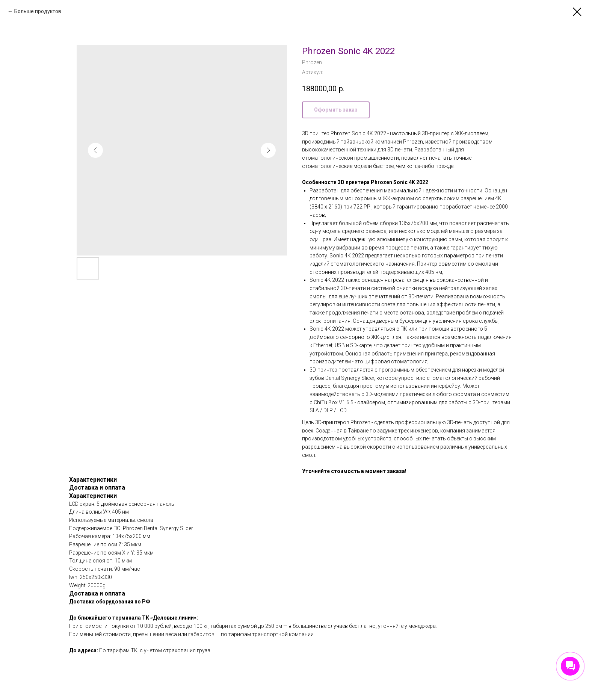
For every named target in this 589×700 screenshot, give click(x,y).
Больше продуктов (38, 11)
